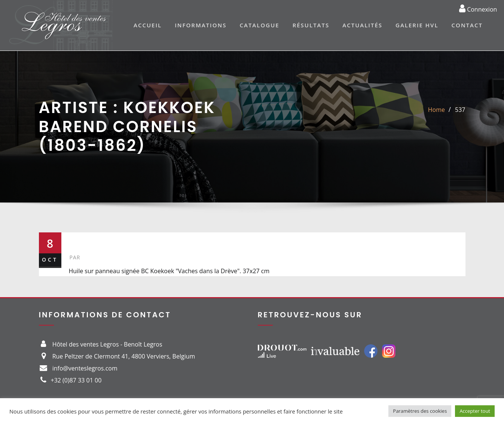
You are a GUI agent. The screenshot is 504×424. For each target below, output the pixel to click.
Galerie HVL (417, 25)
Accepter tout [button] (475, 411)
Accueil (148, 25)
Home (436, 110)
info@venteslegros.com (85, 368)
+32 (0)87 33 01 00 (76, 380)
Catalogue (259, 25)
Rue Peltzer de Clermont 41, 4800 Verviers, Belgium (124, 356)
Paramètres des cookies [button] (420, 411)
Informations (201, 25)
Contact (467, 25)
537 (460, 110)
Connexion (478, 8)
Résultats (311, 25)
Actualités (362, 25)
